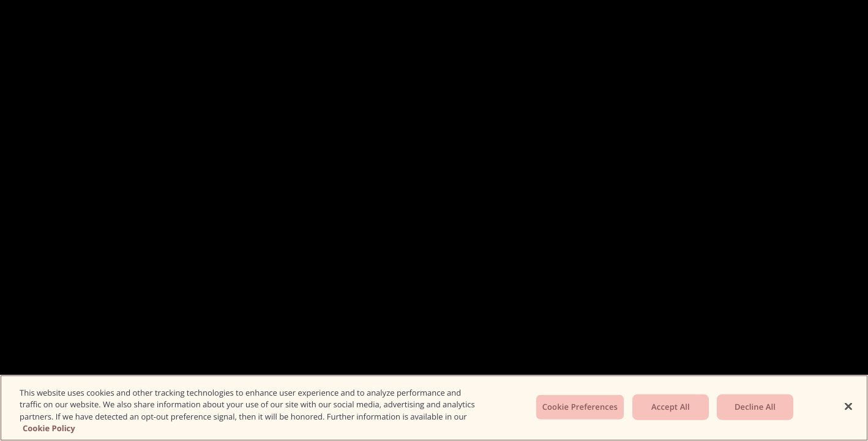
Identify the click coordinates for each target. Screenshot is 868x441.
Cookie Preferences (580, 407)
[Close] (848, 406)
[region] (434, 408)
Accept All (671, 407)
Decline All (755, 407)
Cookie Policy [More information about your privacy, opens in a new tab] (49, 428)
